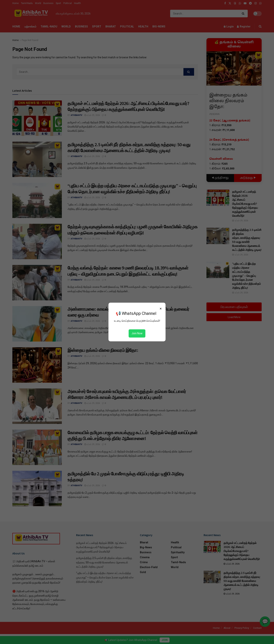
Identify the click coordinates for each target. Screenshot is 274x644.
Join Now (137, 333)
